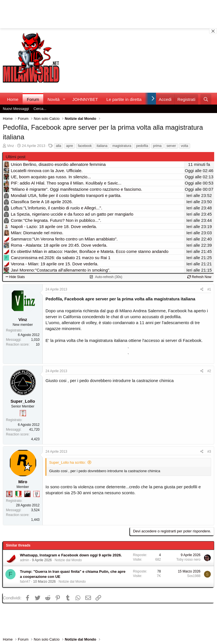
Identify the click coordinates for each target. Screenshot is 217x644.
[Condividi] (202, 290)
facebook (85, 146)
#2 (209, 371)
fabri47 (25, 582)
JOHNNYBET (85, 99)
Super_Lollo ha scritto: (67, 462)
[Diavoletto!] (9, 494)
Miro (23, 482)
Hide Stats (15, 277)
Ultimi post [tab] (16, 157)
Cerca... (40, 109)
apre (70, 146)
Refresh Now (199, 277)
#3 (209, 452)
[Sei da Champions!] (36, 494)
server (171, 146)
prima (157, 146)
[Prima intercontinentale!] (23, 413)
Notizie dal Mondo (68, 560)
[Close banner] (213, 31)
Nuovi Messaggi (16, 109)
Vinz (11, 146)
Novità (54, 99)
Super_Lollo (23, 401)
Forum (33, 99)
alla (59, 146)
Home (13, 99)
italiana (102, 146)
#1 (209, 289)
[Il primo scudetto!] (18, 494)
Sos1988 (194, 576)
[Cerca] (206, 99)
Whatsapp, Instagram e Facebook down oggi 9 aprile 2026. (71, 555)
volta (184, 146)
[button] (64, 99)
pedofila (142, 146)
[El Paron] (27, 494)
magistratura (122, 146)
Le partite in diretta (124, 99)
